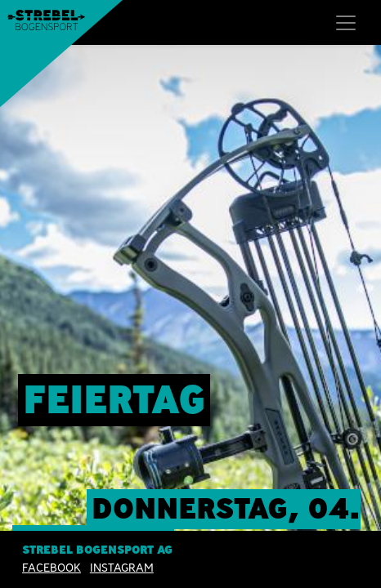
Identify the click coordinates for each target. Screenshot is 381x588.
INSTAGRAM (122, 568)
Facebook (52, 568)
